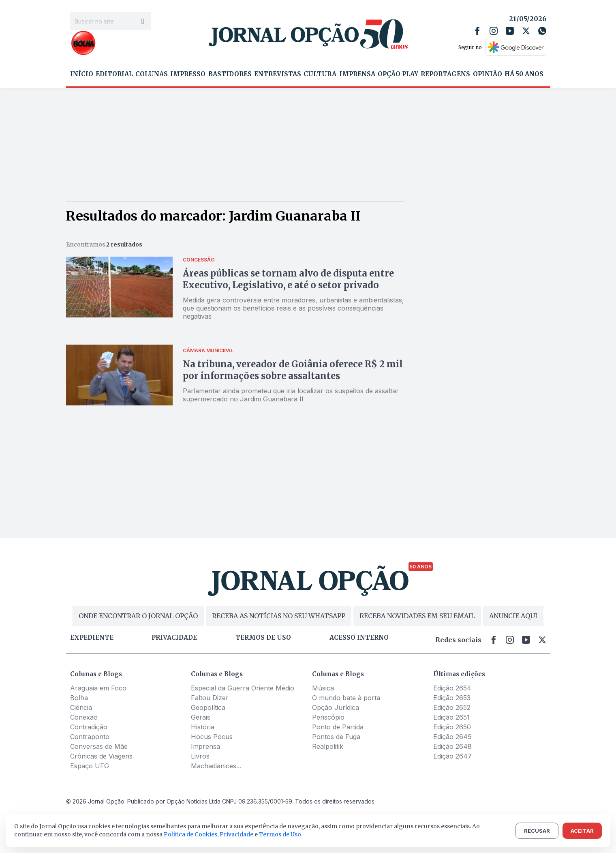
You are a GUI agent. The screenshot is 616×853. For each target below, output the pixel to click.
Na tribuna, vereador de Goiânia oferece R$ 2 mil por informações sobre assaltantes (293, 370)
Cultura (320, 74)
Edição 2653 (452, 698)
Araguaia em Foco (98, 688)
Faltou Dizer (210, 698)
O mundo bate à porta (346, 698)
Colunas (152, 74)
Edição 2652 (452, 707)
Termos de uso (263, 638)
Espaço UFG (90, 766)
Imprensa (357, 74)
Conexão (84, 717)
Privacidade (174, 638)
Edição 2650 (452, 727)
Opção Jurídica (336, 707)
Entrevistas (278, 74)
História (203, 727)
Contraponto (90, 737)
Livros (200, 756)
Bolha (79, 698)
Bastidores (230, 74)
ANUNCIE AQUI (513, 616)
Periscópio (328, 717)
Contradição (89, 727)
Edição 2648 (452, 746)
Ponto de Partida (338, 727)
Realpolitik (328, 746)
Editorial (114, 74)
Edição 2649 (452, 737)
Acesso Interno (359, 638)
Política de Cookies (190, 834)
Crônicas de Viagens (101, 756)
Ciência (81, 707)
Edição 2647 (452, 756)
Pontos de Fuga (336, 737)
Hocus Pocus (212, 737)
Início (82, 74)
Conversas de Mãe (99, 746)
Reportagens (445, 74)
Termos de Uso (280, 834)
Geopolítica (208, 707)
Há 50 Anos (524, 74)
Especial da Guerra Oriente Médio (243, 688)
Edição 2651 (451, 717)
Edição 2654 (452, 688)
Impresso (188, 74)
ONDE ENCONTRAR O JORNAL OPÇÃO (138, 616)
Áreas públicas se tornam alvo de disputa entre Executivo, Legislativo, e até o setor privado (288, 279)
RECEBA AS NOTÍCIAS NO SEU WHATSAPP (279, 616)
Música (323, 688)
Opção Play (398, 74)
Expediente (92, 638)
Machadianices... (216, 766)
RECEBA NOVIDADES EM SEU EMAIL (417, 616)
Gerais (201, 717)
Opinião (488, 74)
